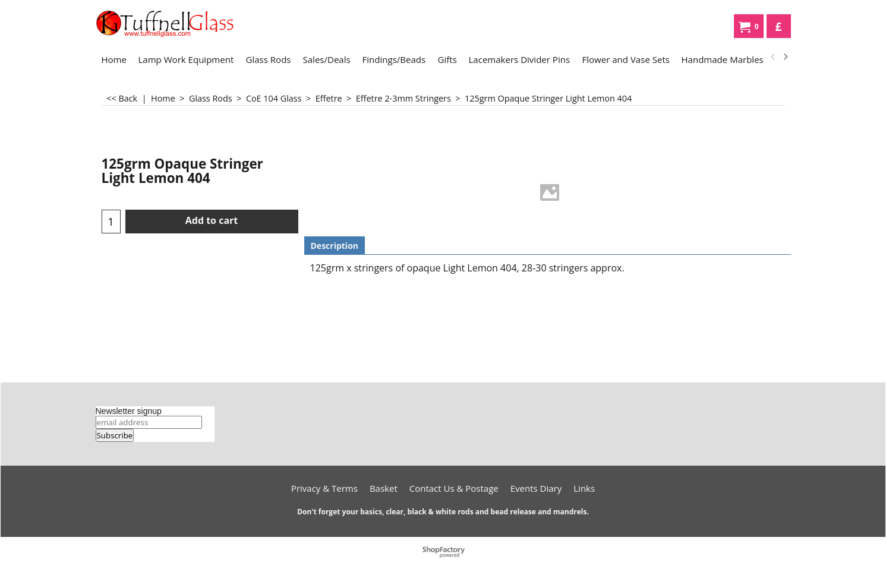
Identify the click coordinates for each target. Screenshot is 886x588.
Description (335, 246)
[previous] (774, 57)
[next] (786, 57)
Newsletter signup (129, 411)
